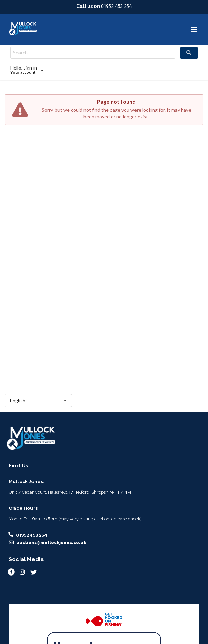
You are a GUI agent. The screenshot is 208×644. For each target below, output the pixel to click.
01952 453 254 (116, 6)
